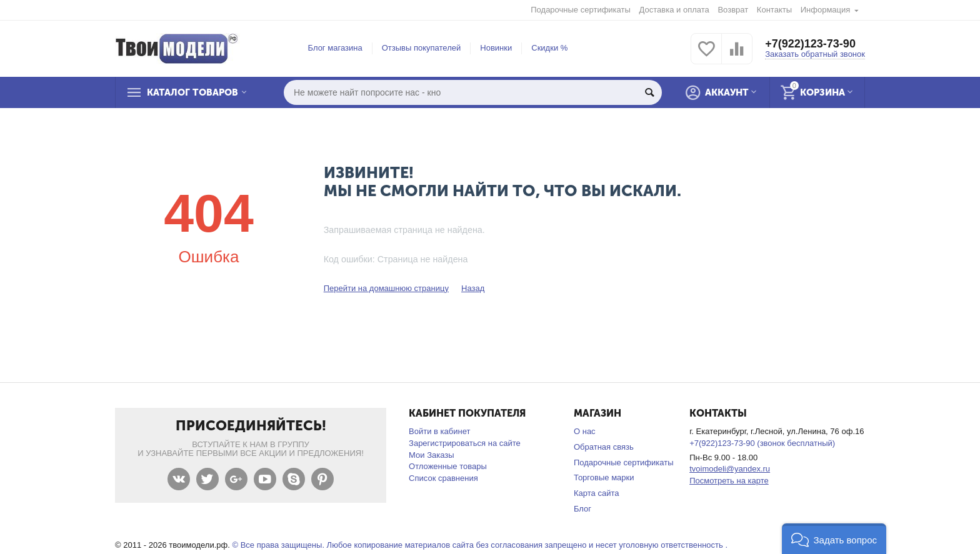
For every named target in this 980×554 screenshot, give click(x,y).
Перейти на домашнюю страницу (386, 288)
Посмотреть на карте (729, 481)
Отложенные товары (448, 466)
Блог (582, 509)
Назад (473, 288)
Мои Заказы (432, 455)
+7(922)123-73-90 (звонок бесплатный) (762, 443)
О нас (585, 431)
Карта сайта (597, 493)
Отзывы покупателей (422, 48)
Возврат (733, 10)
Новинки (496, 48)
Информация (826, 10)
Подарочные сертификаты (581, 10)
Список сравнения (443, 478)
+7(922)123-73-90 (810, 44)
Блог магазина (335, 48)
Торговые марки (604, 477)
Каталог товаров (192, 92)
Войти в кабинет (439, 431)
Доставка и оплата (674, 10)
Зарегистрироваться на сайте (465, 443)
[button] (834, 539)
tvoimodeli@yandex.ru (730, 469)
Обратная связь (604, 447)
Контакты (774, 10)
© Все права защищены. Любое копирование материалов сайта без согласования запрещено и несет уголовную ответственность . (480, 545)
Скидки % (549, 48)
